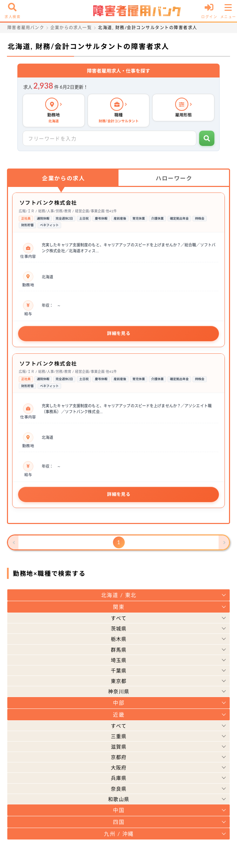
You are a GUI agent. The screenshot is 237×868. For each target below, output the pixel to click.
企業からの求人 (63, 178)
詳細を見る (119, 333)
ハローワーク (174, 178)
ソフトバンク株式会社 (48, 203)
